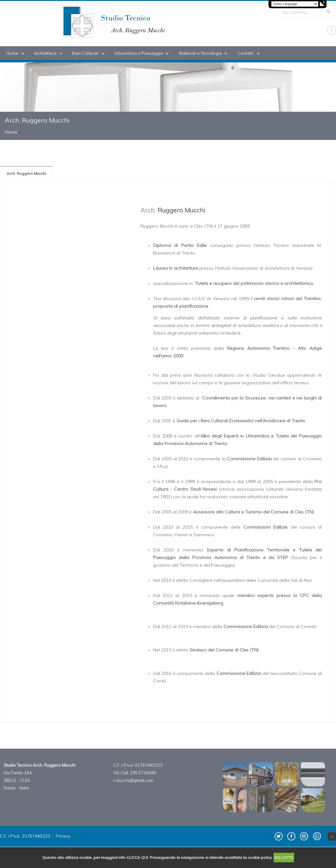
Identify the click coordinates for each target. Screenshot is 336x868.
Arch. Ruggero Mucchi (26, 173)
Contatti (250, 53)
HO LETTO (284, 857)
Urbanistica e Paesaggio (143, 53)
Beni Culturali (90, 53)
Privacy (63, 836)
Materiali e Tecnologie (204, 53)
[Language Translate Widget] (295, 4)
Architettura (49, 53)
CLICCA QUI (137, 857)
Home (16, 53)
